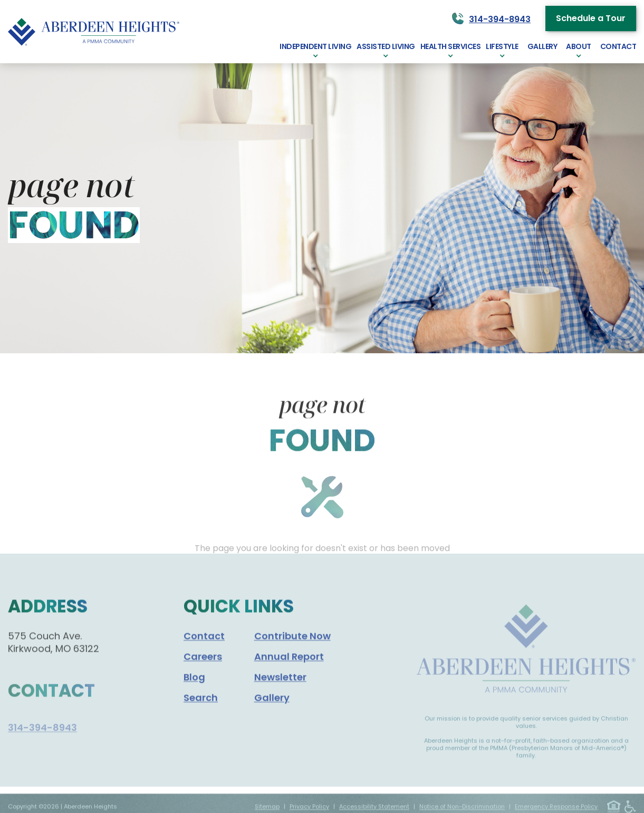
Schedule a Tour (591, 18)
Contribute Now (292, 656)
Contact (204, 656)
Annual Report (289, 676)
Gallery (272, 717)
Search (201, 717)
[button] (315, 50)
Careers (203, 676)
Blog (194, 697)
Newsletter (280, 697)
